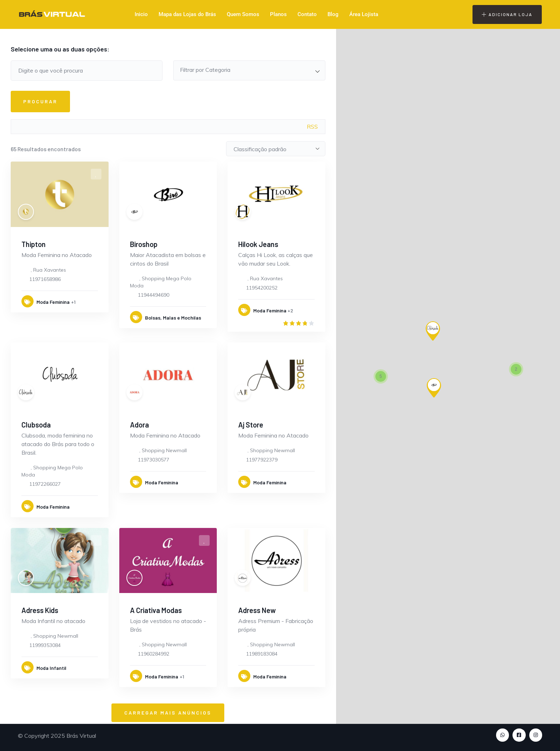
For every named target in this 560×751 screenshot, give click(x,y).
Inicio (141, 14)
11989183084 (262, 654)
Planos (278, 14)
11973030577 (154, 460)
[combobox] (249, 70)
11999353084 (45, 645)
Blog (333, 14)
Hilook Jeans (258, 244)
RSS (312, 127)
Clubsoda (36, 425)
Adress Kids (40, 610)
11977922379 (262, 460)
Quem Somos (243, 14)
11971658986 (45, 279)
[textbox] (249, 70)
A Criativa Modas (156, 610)
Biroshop (144, 244)
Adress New (257, 610)
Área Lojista (364, 14)
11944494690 (154, 295)
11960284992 (154, 654)
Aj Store (251, 425)
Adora (139, 425)
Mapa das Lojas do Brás (187, 14)
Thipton (34, 244)
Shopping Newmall (164, 450)
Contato (307, 14)
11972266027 (45, 484)
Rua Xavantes (50, 270)
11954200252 (262, 288)
